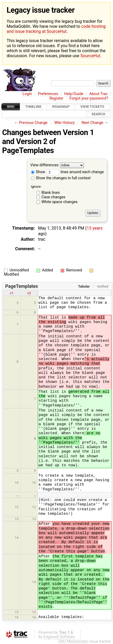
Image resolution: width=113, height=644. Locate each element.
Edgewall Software (59, 637)
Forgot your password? (89, 98)
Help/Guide (74, 94)
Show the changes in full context (61, 178)
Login (27, 94)
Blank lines (51, 193)
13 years (94, 228)
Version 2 (32, 141)
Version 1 (78, 132)
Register (56, 98)
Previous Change (33, 123)
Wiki (11, 107)
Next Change (92, 123)
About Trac (99, 94)
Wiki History (65, 123)
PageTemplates (28, 150)
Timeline (33, 107)
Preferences (48, 94)
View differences (45, 165)
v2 (29, 293)
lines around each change (75, 172)
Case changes (53, 197)
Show (38, 172)
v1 (12, 293)
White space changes (60, 202)
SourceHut (90, 56)
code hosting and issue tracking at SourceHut (56, 29)
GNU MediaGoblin (73, 641)
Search (98, 114)
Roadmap (61, 107)
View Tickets (92, 107)
